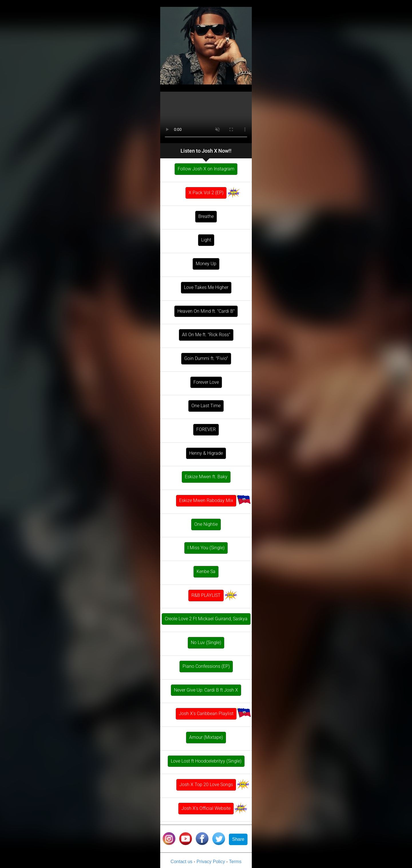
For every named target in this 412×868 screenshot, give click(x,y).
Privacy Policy (211, 862)
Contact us (182, 862)
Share (238, 839)
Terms (235, 862)
